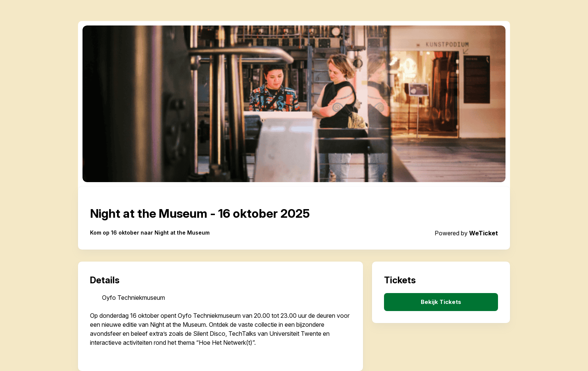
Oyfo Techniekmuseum (133, 298)
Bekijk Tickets (441, 302)
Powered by (466, 233)
